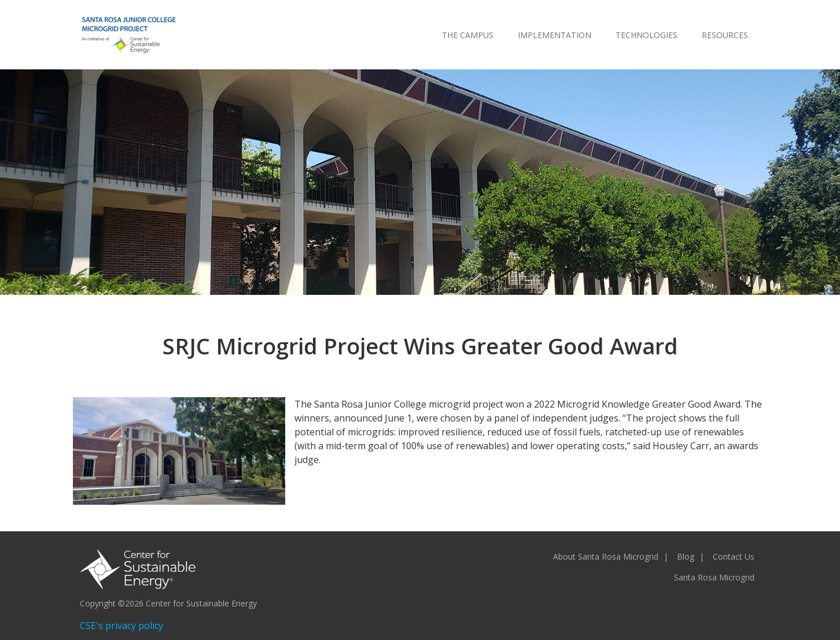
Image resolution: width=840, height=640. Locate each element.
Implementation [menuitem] (555, 35)
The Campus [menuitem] (468, 35)
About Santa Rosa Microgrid (606, 556)
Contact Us (734, 556)
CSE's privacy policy (121, 626)
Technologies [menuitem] (646, 35)
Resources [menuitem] (725, 35)
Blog (686, 556)
